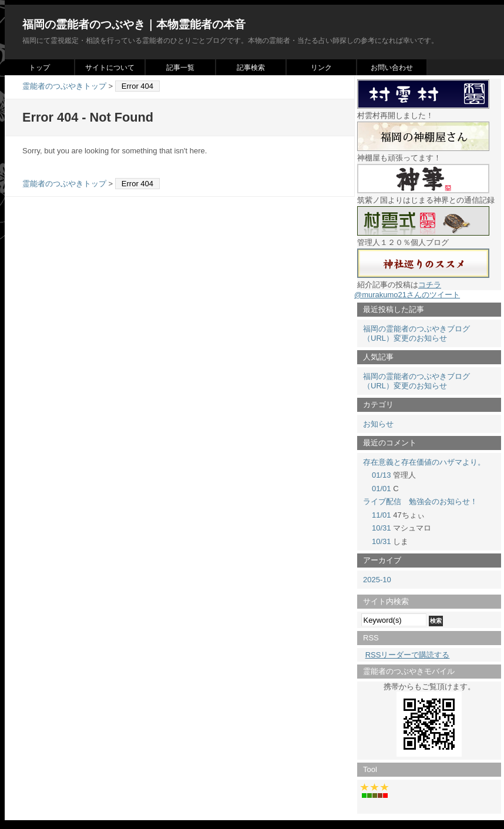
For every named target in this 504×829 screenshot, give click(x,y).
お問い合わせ (392, 68)
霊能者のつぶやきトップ (64, 86)
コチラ (430, 285)
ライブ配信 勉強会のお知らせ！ (420, 501)
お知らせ (378, 424)
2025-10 (377, 580)
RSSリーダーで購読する (408, 655)
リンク (321, 68)
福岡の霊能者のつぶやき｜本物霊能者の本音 (134, 24)
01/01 (382, 489)
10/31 (382, 528)
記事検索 (251, 68)
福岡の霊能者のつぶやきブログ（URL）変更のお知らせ (416, 333)
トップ (39, 68)
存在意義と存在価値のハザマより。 (424, 462)
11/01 (382, 515)
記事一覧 (180, 68)
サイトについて (110, 68)
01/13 (382, 475)
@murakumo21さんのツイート (407, 295)
